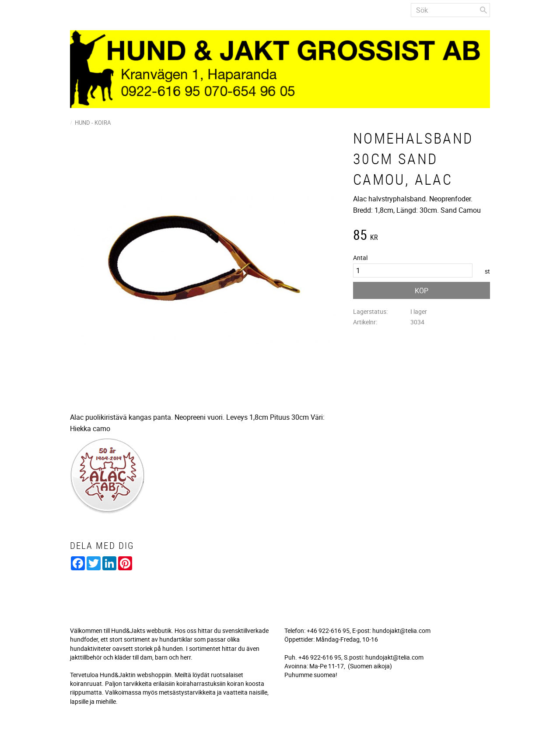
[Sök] (483, 10)
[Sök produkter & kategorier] (450, 10)
